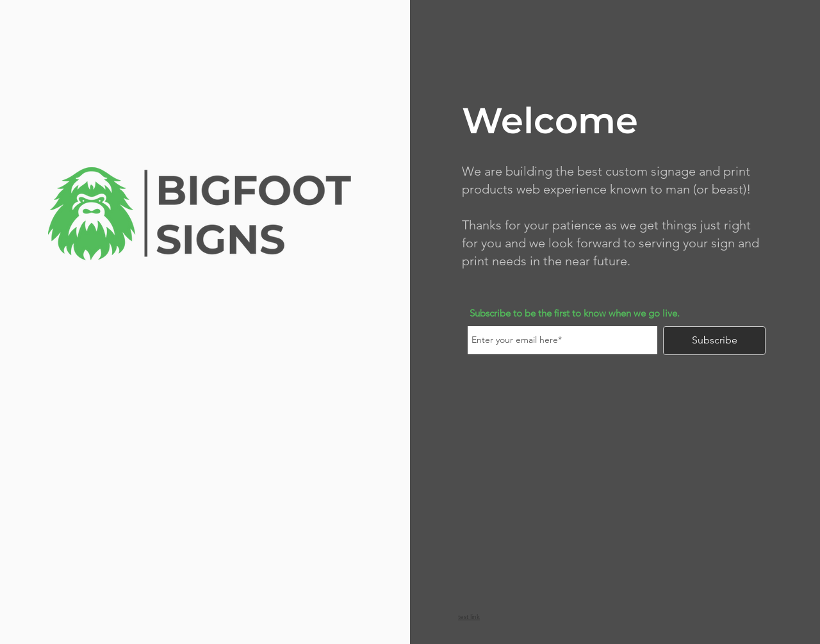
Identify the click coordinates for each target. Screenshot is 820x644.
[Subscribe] (714, 341)
